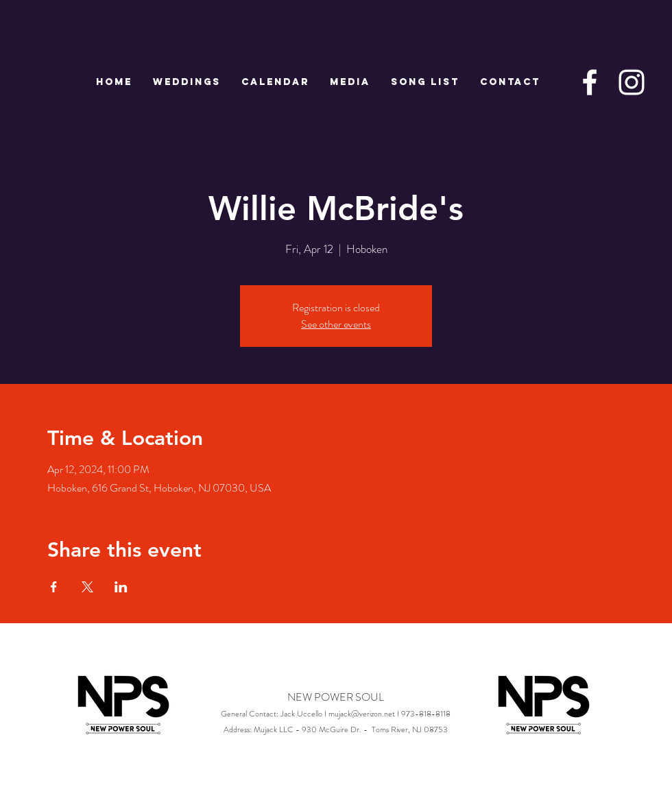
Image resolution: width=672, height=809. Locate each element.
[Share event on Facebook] (54, 587)
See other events (336, 324)
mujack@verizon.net (362, 714)
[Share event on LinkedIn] (121, 587)
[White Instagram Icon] (632, 82)
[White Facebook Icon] (590, 82)
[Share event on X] (87, 587)
